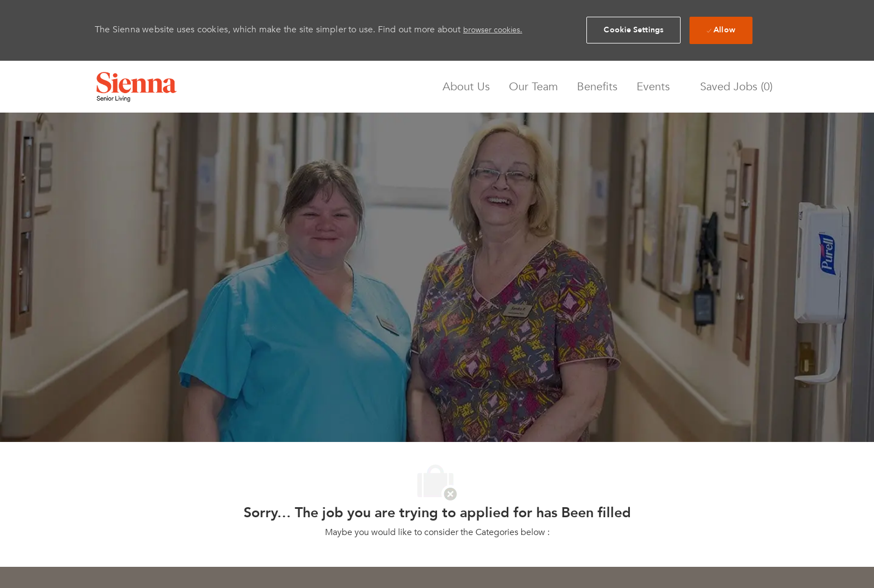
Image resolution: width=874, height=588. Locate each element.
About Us (466, 87)
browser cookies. (493, 30)
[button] (633, 30)
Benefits (597, 87)
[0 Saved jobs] (734, 87)
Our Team (533, 87)
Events (653, 87)
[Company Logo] (137, 87)
